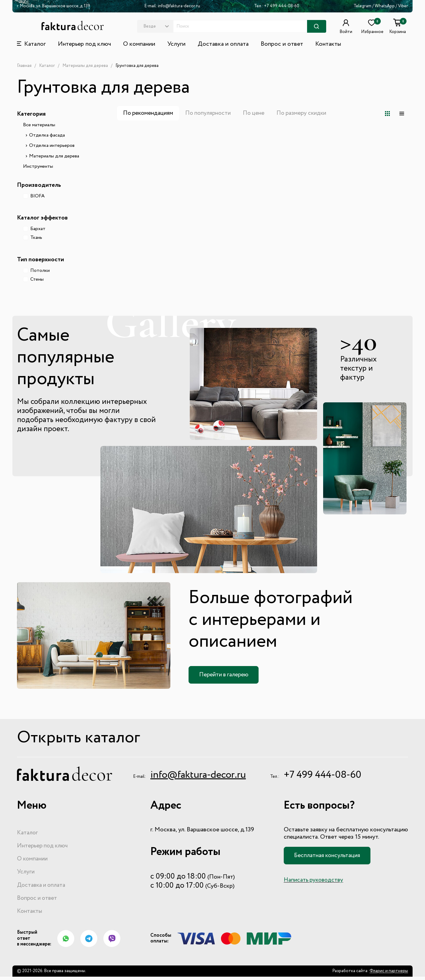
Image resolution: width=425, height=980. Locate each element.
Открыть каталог (84, 739)
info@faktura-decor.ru (179, 6)
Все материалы (39, 125)
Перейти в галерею (226, 675)
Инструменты (38, 167)
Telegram (362, 6)
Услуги (176, 44)
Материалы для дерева (85, 66)
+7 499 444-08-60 (282, 6)
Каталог (47, 66)
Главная (24, 66)
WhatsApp (385, 6)
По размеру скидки (307, 113)
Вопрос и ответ (282, 44)
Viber (403, 6)
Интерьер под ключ (84, 44)
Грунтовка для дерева (137, 66)
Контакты (328, 44)
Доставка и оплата (223, 44)
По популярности (211, 113)
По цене (258, 113)
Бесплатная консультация (329, 857)
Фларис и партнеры (389, 975)
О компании (139, 44)
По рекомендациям (149, 113)
